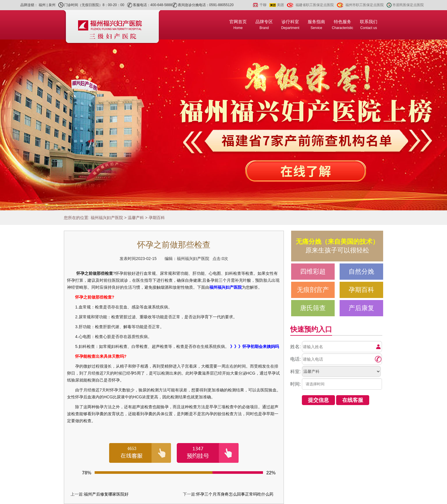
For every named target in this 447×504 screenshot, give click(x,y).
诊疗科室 (290, 25)
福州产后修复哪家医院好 (106, 494)
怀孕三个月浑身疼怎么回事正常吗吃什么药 (235, 494)
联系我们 (369, 25)
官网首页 (238, 25)
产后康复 (361, 308)
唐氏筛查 (313, 308)
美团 (280, 5)
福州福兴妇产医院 (107, 218)
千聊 (263, 5)
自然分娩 (361, 271)
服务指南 (316, 25)
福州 (42, 5)
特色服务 (342, 25)
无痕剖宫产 (313, 290)
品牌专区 (264, 25)
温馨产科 (136, 218)
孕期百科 (157, 218)
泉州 (52, 5)
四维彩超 (313, 271)
